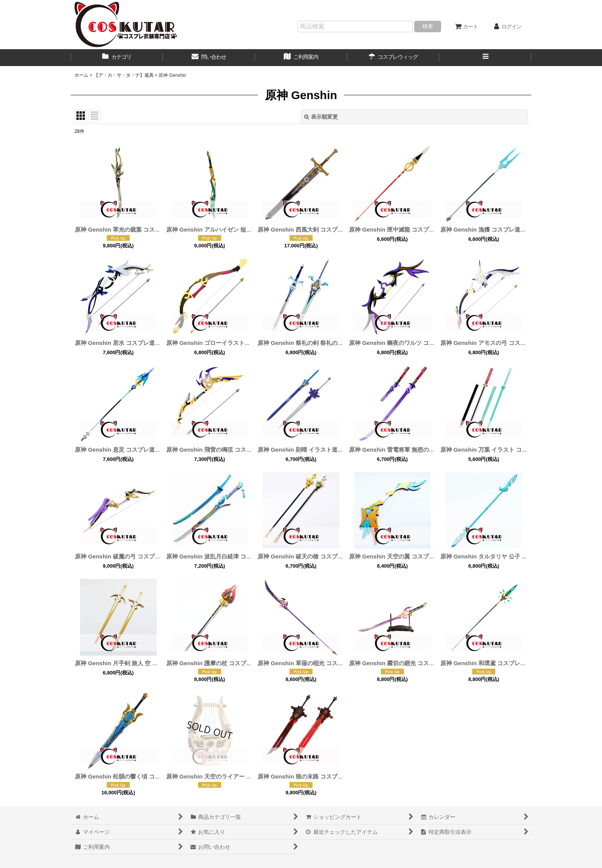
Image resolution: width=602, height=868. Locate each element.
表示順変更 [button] (321, 117)
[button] (485, 58)
